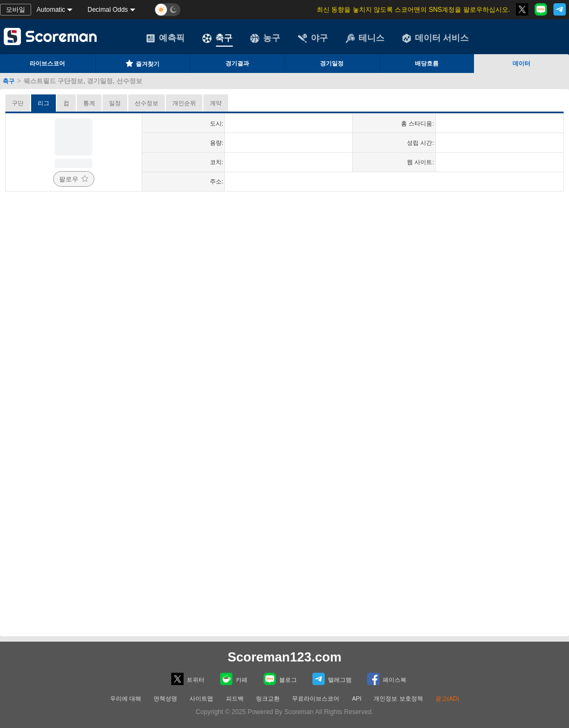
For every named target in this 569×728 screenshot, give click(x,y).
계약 (216, 103)
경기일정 (332, 63)
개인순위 (184, 103)
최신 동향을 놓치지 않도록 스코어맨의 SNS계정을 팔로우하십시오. (413, 10)
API (358, 698)
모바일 (16, 10)
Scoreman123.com (284, 657)
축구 (217, 38)
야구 (313, 38)
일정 (115, 103)
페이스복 (387, 679)
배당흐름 (427, 63)
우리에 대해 (126, 698)
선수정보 (147, 103)
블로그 (280, 679)
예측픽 (165, 38)
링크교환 (268, 698)
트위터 (188, 679)
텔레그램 (332, 679)
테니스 (365, 38)
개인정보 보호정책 (398, 698)
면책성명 (165, 698)
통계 (89, 103)
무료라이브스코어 (316, 698)
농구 (265, 38)
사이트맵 (201, 698)
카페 (234, 679)
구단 (18, 103)
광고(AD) (447, 698)
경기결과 (237, 63)
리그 (43, 103)
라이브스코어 (47, 63)
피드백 (235, 698)
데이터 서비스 (435, 38)
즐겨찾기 (142, 63)
